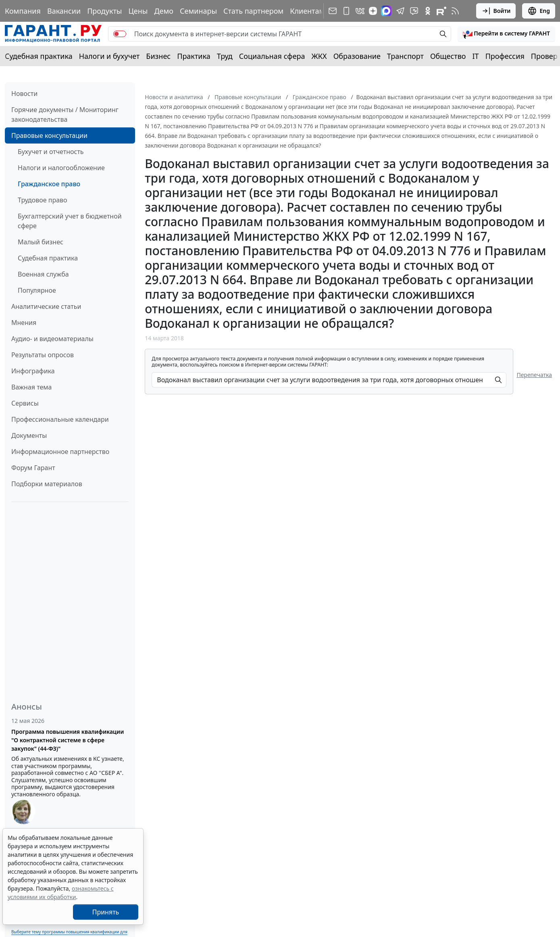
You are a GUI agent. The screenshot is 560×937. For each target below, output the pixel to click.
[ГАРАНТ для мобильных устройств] (346, 11)
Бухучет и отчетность (51, 152)
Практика (194, 56)
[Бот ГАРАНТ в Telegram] (414, 11)
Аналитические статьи (46, 306)
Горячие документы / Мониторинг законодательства (65, 115)
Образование (357, 56)
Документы (29, 435)
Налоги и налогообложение (61, 168)
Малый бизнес (41, 242)
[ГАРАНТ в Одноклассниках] (428, 11)
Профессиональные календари (60, 419)
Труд (225, 56)
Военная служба (43, 274)
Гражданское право (49, 184)
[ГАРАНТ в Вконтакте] (360, 11)
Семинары (198, 11)
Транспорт (405, 56)
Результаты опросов (43, 355)
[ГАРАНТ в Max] (386, 11)
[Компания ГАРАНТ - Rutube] (441, 11)
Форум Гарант (33, 468)
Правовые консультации (49, 135)
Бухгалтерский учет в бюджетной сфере (70, 221)
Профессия (505, 56)
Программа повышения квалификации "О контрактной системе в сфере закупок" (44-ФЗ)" (68, 740)
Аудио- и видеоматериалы (52, 339)
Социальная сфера (272, 56)
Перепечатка (534, 375)
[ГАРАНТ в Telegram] (400, 11)
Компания (23, 11)
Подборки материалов (47, 484)
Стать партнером (253, 11)
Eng (539, 11)
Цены (138, 11)
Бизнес (158, 56)
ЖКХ (319, 56)
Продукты (104, 11)
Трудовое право (43, 200)
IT (476, 56)
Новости (24, 94)
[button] (506, 34)
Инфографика (33, 371)
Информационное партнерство (60, 452)
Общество (448, 56)
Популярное (37, 290)
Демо (164, 11)
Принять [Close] (106, 912)
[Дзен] (373, 11)
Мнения (24, 323)
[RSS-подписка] (455, 11)
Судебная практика (39, 56)
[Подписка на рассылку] (333, 11)
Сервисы (25, 403)
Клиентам (307, 11)
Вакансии (64, 11)
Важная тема (32, 387)
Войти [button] (496, 11)
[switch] (120, 34)
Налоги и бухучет (109, 56)
